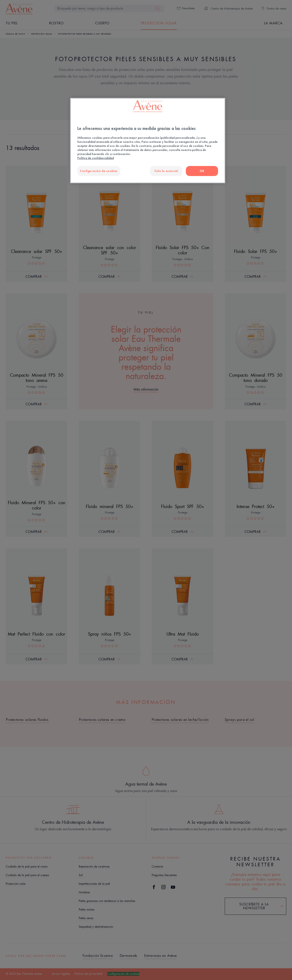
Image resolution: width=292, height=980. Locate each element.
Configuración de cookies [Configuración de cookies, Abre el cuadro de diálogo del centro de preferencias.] (99, 171)
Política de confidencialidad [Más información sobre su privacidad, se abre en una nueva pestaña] (96, 158)
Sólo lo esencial (166, 171)
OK (202, 171)
